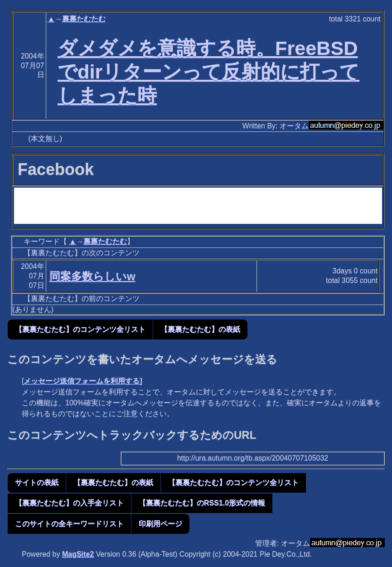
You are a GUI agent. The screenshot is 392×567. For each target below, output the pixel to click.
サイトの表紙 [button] (37, 482)
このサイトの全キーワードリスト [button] (69, 524)
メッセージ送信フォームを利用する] (83, 381)
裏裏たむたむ (84, 19)
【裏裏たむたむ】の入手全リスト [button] (69, 503)
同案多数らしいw (92, 276)
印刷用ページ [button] (160, 524)
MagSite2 (78, 554)
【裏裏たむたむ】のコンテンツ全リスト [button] (80, 329)
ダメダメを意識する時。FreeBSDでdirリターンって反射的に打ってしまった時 (208, 72)
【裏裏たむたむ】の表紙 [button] (200, 329)
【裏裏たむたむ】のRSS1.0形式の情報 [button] (202, 503)
